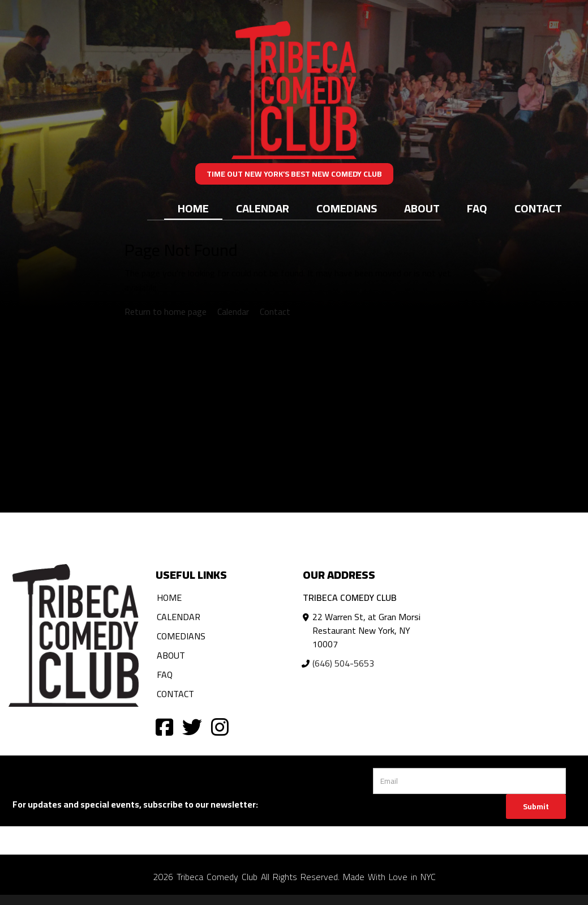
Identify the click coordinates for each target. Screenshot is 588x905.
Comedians (347, 208)
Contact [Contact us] (275, 311)
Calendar (263, 208)
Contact (538, 208)
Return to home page (166, 311)
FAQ (477, 208)
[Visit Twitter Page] (192, 726)
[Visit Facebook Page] (164, 726)
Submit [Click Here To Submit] (536, 806)
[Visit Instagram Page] (220, 726)
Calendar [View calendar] (233, 311)
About (422, 208)
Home (193, 208)
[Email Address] (469, 781)
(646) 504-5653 (343, 663)
